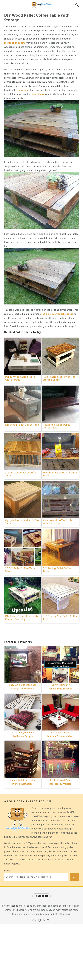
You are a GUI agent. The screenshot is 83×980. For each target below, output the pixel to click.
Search (8, 871)
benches (23, 90)
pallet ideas (37, 94)
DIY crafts (27, 910)
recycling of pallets (15, 43)
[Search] (74, 877)
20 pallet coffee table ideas (58, 314)
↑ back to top (41, 896)
